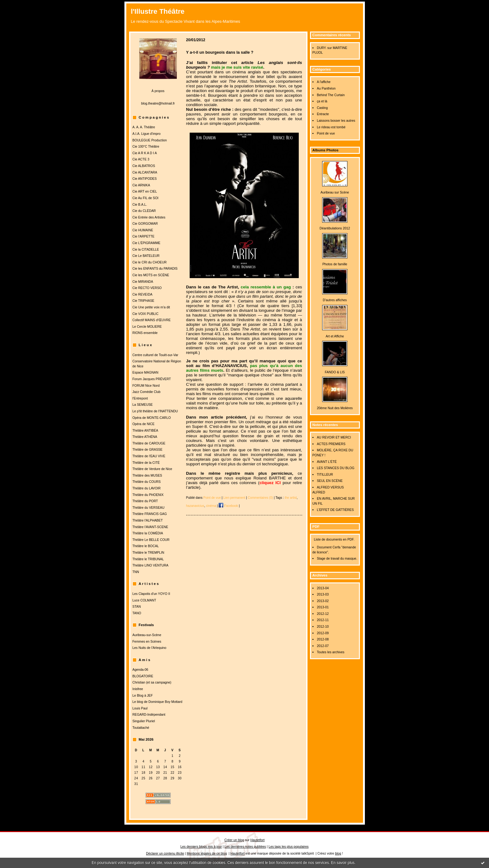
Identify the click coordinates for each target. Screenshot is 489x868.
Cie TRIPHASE (143, 301)
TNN (136, 572)
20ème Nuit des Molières (335, 408)
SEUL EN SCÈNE (330, 481)
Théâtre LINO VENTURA (150, 565)
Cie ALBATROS (144, 166)
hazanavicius (195, 506)
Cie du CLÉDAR (144, 211)
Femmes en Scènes (147, 642)
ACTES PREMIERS (331, 444)
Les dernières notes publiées (245, 847)
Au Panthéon (326, 88)
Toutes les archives (331, 652)
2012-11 (323, 620)
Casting (322, 108)
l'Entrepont (140, 398)
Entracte (323, 114)
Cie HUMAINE (143, 230)
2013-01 (323, 607)
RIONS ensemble (145, 333)
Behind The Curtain (331, 95)
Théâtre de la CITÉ (146, 463)
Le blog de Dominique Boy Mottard (157, 702)
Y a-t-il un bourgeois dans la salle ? (220, 52)
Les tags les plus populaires (288, 847)
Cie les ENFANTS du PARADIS (155, 269)
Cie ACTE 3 (141, 159)
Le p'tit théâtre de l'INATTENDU (155, 411)
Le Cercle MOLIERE (147, 327)
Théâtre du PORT (145, 501)
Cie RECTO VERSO (147, 288)
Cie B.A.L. (140, 205)
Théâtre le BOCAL (146, 546)
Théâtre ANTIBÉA (145, 431)
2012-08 (323, 639)
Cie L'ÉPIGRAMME (147, 243)
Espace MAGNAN (145, 373)
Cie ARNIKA (141, 185)
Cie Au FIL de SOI (145, 198)
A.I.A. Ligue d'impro (147, 134)
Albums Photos (326, 150)
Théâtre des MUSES (147, 476)
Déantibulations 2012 (335, 228)
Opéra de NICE (144, 424)
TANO (137, 613)
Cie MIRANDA (143, 282)
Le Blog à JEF (143, 696)
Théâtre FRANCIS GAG (150, 514)
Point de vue (326, 133)
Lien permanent (234, 498)
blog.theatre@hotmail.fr (158, 103)
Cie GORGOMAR (145, 224)
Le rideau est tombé (331, 127)
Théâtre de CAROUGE (149, 443)
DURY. (322, 48)
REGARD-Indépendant (149, 715)
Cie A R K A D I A (145, 153)
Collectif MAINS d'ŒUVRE (152, 320)
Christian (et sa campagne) (152, 682)
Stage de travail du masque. (337, 559)
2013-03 (323, 594)
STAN (137, 607)
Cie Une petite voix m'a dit (151, 307)
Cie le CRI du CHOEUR (150, 262)
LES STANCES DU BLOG (336, 468)
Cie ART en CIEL (145, 191)
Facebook (228, 506)
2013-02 (323, 601)
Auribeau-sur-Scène (147, 635)
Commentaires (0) (261, 498)
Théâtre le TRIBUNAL (148, 559)
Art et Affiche (335, 336)
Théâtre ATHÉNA (145, 437)
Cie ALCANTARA (145, 172)
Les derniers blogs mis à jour (201, 847)
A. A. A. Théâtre (144, 127)
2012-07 (323, 646)
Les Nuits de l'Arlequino (150, 648)
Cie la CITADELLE (146, 250)
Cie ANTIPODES (145, 179)
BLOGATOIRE (143, 676)
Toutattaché (141, 728)
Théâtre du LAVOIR (147, 488)
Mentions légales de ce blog (207, 853)
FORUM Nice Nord (146, 386)
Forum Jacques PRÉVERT (152, 379)
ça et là (322, 101)
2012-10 (323, 627)
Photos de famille (335, 264)
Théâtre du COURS (147, 482)
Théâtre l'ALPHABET (148, 520)
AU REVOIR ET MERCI (334, 437)
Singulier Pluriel (144, 721)
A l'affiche (324, 82)
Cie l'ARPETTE (144, 236)
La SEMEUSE (143, 405)
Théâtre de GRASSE (148, 450)
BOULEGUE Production (150, 140)
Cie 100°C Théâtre (146, 147)
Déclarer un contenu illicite (165, 853)
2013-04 (323, 588)
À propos (158, 91)
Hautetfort (258, 840)
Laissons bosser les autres (336, 121)
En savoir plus (343, 863)
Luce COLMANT (144, 600)
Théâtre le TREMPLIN (148, 553)
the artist (291, 498)
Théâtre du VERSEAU (149, 508)
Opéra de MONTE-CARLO (152, 418)
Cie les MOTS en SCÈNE (151, 275)
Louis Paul (140, 708)
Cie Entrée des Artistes (149, 217)
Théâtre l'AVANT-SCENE (150, 527)
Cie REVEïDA (143, 294)
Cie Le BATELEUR (146, 256)
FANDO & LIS (335, 372)
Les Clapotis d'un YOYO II (151, 594)
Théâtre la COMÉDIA (148, 533)
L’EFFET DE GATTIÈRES (335, 510)
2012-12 (323, 614)
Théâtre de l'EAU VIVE (149, 456)
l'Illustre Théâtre (158, 11)
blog (338, 853)
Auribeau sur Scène (335, 192)
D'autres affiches (335, 300)
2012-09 (323, 633)
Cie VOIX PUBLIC (146, 314)
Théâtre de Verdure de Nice (153, 469)
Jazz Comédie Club (147, 392)
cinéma (211, 506)
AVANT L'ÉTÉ (327, 462)
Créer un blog (234, 840)
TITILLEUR (325, 475)
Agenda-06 (140, 670)
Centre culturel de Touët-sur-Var (155, 355)
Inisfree (138, 689)
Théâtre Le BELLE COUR (151, 540)
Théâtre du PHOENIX (148, 495)
